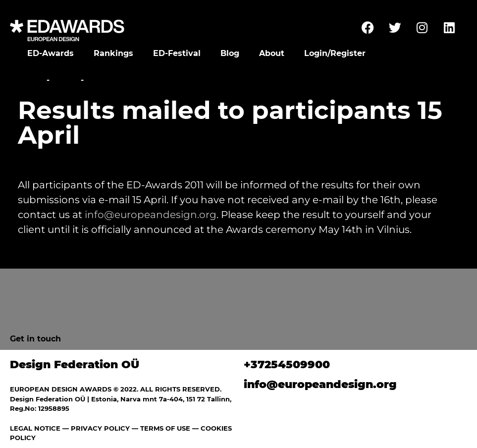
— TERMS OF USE (161, 428)
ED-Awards (51, 53)
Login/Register (335, 53)
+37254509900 (287, 364)
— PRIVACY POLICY (95, 428)
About (272, 53)
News (65, 80)
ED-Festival (177, 53)
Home (31, 80)
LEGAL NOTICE (35, 428)
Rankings (113, 53)
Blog (230, 53)
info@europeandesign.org (151, 215)
